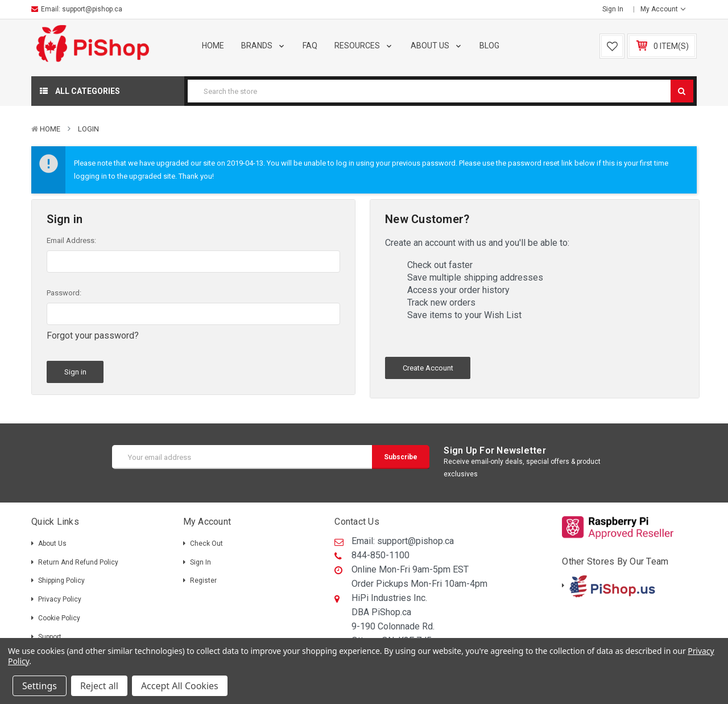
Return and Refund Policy (78, 562)
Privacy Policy (60, 599)
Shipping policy (61, 581)
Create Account (428, 368)
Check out (206, 544)
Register (203, 581)
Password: (64, 293)
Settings (40, 686)
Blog (489, 46)
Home (213, 46)
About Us (437, 46)
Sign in (613, 9)
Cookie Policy (59, 618)
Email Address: (71, 240)
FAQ (310, 46)
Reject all (99, 686)
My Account (663, 9)
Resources (364, 46)
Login (88, 129)
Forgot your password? (93, 335)
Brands (264, 46)
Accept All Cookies (180, 686)
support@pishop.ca (92, 9)
